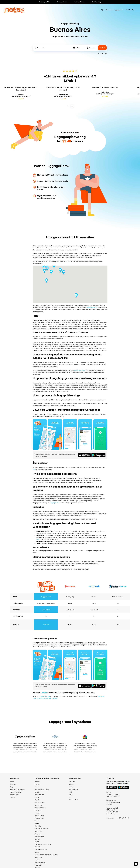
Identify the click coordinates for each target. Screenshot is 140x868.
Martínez (37, 813)
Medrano (38, 860)
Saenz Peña (38, 857)
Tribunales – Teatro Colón (43, 844)
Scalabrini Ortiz (40, 802)
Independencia (39, 795)
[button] (136, 864)
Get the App (131, 10)
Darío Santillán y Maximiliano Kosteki (46, 855)
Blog (12, 787)
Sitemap (13, 797)
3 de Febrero (39, 847)
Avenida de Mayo (40, 862)
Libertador (38, 810)
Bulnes (37, 852)
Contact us (110, 818)
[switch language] (102, 10)
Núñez (37, 823)
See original (21, 90)
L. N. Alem (38, 784)
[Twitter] (120, 818)
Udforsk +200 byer (74, 800)
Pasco (37, 797)
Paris (70, 792)
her (34, 469)
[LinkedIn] (128, 818)
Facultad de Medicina (41, 829)
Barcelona (72, 782)
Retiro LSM (38, 831)
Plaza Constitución (41, 808)
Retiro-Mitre (38, 805)
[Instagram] (123, 818)
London (71, 787)
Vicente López (39, 816)
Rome (70, 795)
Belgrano (38, 839)
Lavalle (37, 792)
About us (13, 784)
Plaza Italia (38, 865)
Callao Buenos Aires (41, 849)
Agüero (37, 821)
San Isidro (38, 826)
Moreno (37, 782)
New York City (73, 789)
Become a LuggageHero (115, 10)
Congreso (38, 834)
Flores (37, 787)
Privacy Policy (14, 795)
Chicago (71, 784)
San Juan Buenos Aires (42, 789)
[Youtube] (126, 818)
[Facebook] (117, 818)
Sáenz (37, 842)
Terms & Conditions (16, 792)
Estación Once (39, 836)
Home (12, 782)
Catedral (37, 800)
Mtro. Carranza (39, 818)
